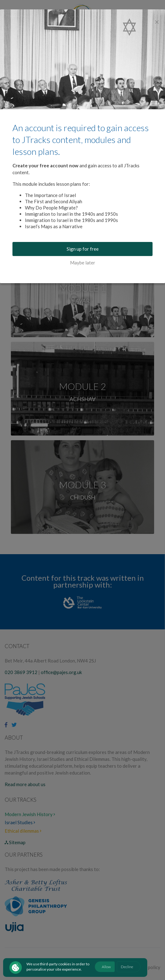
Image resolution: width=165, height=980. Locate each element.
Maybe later (83, 263)
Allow (106, 967)
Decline (127, 967)
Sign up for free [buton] (83, 249)
